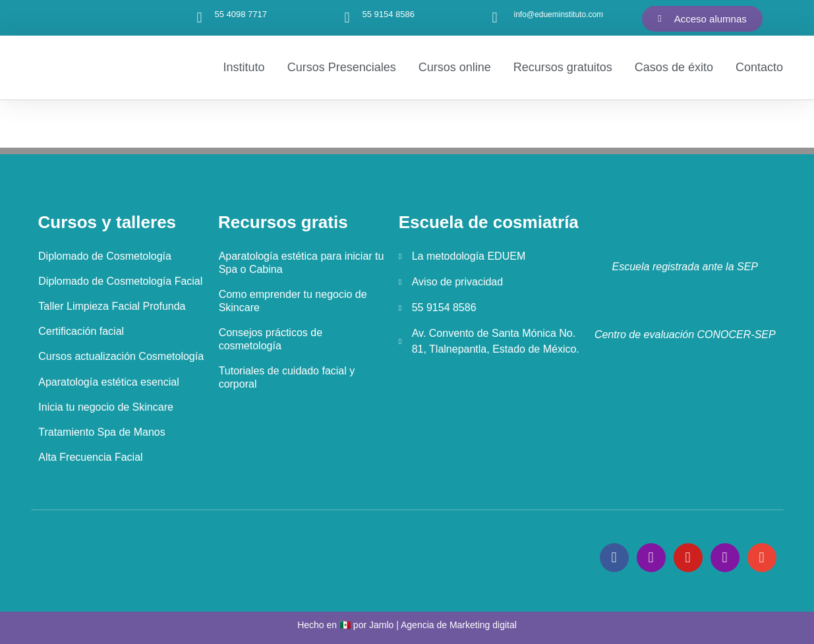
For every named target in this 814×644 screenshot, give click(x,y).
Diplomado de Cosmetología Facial (120, 281)
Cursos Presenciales (342, 67)
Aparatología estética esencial (108, 381)
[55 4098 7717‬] (200, 18)
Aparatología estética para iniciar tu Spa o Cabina (301, 263)
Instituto (244, 67)
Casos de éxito (674, 67)
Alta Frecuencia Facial (90, 456)
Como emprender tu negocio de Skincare (292, 301)
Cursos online (455, 67)
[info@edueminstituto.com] (495, 18)
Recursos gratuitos (563, 67)
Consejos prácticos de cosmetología (270, 339)
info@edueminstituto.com (559, 15)
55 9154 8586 (389, 14)
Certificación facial (81, 331)
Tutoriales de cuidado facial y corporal (286, 377)
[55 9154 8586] (347, 18)
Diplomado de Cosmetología (105, 256)
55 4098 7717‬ (241, 14)
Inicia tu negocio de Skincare (106, 406)
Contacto (759, 67)
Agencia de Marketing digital (459, 624)
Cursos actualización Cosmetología (121, 356)
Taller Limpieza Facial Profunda (112, 306)
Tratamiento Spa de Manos (102, 431)
